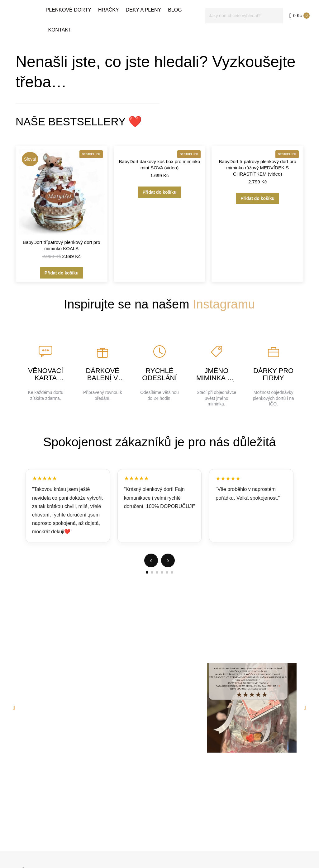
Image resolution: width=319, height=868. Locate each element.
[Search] (244, 27)
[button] (14, 708)
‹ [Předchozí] (151, 560)
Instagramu (224, 304)
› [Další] (168, 560)
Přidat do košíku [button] (62, 273)
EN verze (295, 6)
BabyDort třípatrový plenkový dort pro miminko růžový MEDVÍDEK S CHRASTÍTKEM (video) (257, 168)
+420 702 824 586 (83, 6)
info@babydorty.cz (36, 6)
